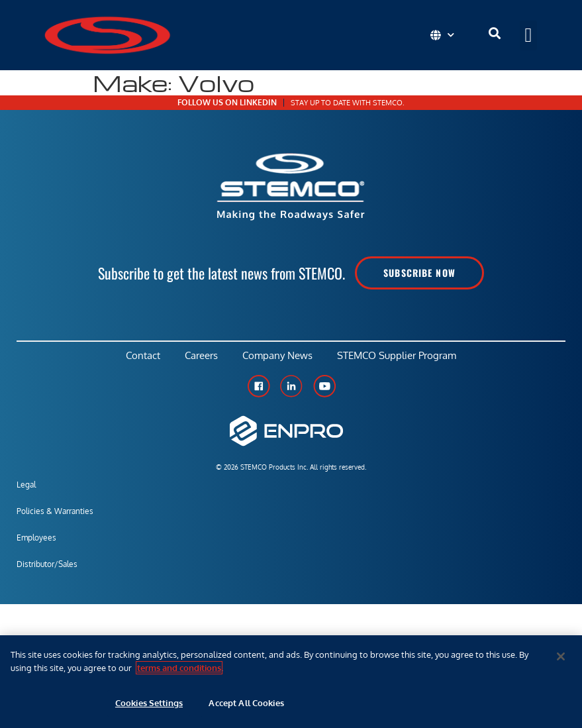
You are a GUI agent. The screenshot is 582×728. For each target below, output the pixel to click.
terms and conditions (179, 668)
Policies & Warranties (55, 514)
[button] (528, 35)
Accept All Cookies (246, 703)
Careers (201, 357)
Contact (140, 357)
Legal (26, 487)
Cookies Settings (149, 703)
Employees (36, 540)
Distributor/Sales (47, 567)
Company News (279, 357)
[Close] (561, 656)
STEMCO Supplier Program (400, 357)
